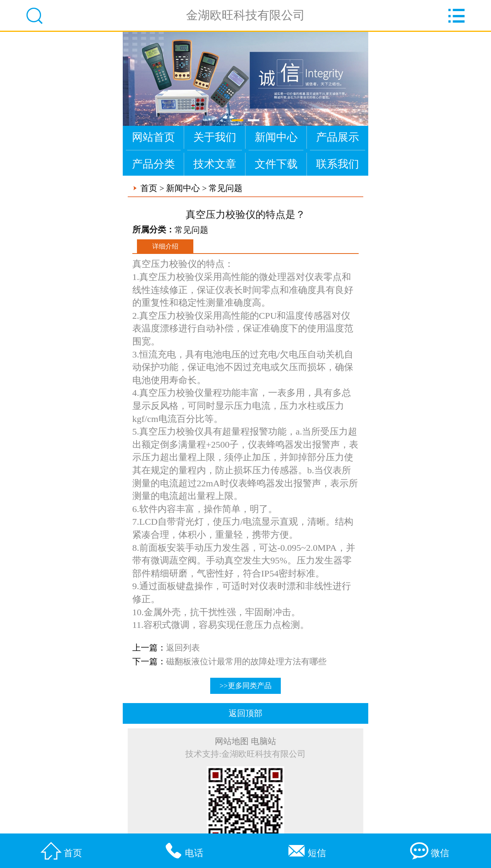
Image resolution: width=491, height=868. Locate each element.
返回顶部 (245, 713)
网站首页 (153, 137)
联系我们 (338, 164)
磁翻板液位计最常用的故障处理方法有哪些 (246, 662)
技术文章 (215, 164)
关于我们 (215, 137)
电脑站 (264, 741)
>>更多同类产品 (245, 686)
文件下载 (276, 164)
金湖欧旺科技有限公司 (245, 15)
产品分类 (153, 164)
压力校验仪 (181, 432)
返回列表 (183, 648)
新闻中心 (276, 137)
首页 (149, 188)
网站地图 (232, 741)
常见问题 (226, 188)
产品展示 (338, 137)
